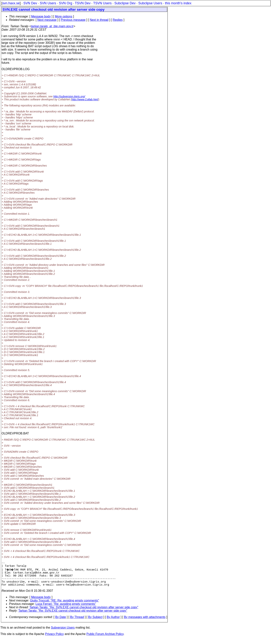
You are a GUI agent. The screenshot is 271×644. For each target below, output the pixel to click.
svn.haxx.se (11, 3)
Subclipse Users (150, 3)
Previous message (73, 20)
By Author (113, 622)
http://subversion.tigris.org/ (69, 96)
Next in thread (99, 20)
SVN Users (48, 3)
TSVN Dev (83, 3)
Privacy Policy (54, 639)
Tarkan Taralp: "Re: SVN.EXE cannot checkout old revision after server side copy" (84, 613)
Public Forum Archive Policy (105, 639)
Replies (118, 20)
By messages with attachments (145, 622)
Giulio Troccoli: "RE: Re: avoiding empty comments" (64, 606)
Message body (41, 16)
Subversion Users (63, 633)
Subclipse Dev (125, 3)
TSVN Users (102, 3)
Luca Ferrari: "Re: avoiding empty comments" (66, 609)
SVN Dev (30, 3)
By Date (61, 622)
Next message (47, 20)
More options (64, 16)
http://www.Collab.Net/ (85, 99)
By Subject (95, 622)
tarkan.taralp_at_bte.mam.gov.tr (52, 26)
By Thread (77, 622)
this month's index (178, 3)
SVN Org (65, 3)
